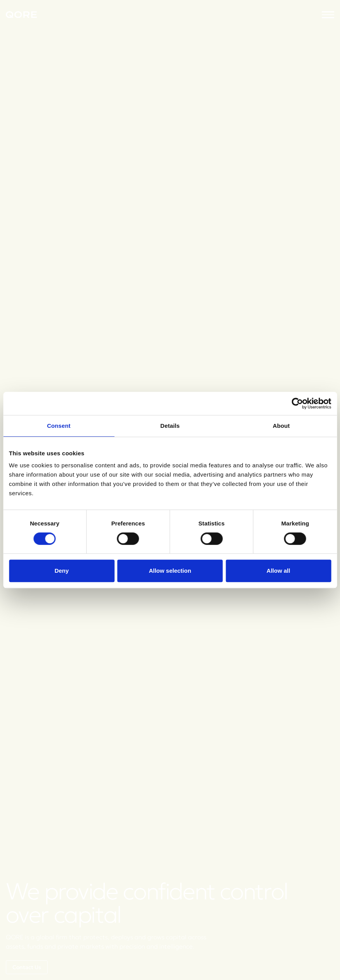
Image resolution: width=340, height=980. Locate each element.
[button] (328, 15)
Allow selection (170, 571)
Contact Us (27, 967)
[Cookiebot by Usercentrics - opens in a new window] (297, 403)
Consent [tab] (59, 426)
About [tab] (281, 426)
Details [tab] (170, 426)
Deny (62, 571)
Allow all (279, 571)
